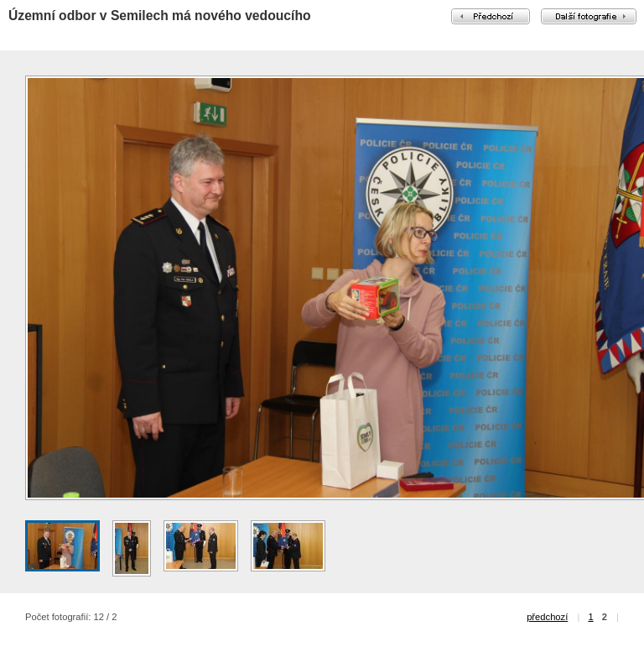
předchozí (547, 617)
